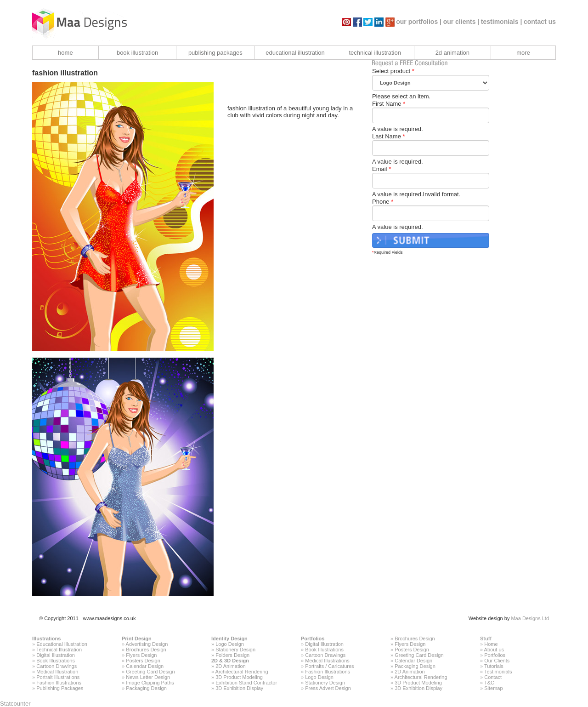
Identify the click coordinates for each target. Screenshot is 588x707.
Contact (493, 677)
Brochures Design (146, 650)
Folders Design (232, 655)
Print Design (137, 639)
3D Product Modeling (239, 677)
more (523, 53)
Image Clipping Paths (150, 683)
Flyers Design (141, 655)
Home (491, 644)
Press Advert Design (328, 688)
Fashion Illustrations (59, 683)
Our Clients (497, 661)
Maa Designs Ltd (530, 618)
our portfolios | (419, 22)
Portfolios (313, 639)
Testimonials (498, 672)
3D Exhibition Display (239, 688)
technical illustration (375, 53)
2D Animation (230, 666)
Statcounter (15, 704)
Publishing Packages (60, 688)
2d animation (452, 53)
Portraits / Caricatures (329, 666)
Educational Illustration (62, 644)
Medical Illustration (57, 672)
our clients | (461, 22)
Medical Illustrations (327, 661)
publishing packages (215, 53)
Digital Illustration (56, 655)
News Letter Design (148, 677)
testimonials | (502, 22)
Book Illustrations (56, 661)
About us (494, 650)
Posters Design (143, 661)
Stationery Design (235, 650)
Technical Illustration (59, 650)
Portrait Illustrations (58, 677)
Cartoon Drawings (57, 666)
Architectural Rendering (242, 672)
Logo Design (230, 644)
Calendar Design (145, 666)
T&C (489, 683)
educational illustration (295, 53)
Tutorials (494, 666)
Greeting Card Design (150, 672)
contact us (540, 22)
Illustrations (46, 639)
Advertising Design (147, 644)
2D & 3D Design (230, 661)
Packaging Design (146, 688)
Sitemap (493, 688)
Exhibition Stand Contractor (246, 683)
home (65, 53)
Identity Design (229, 639)
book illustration (137, 53)
